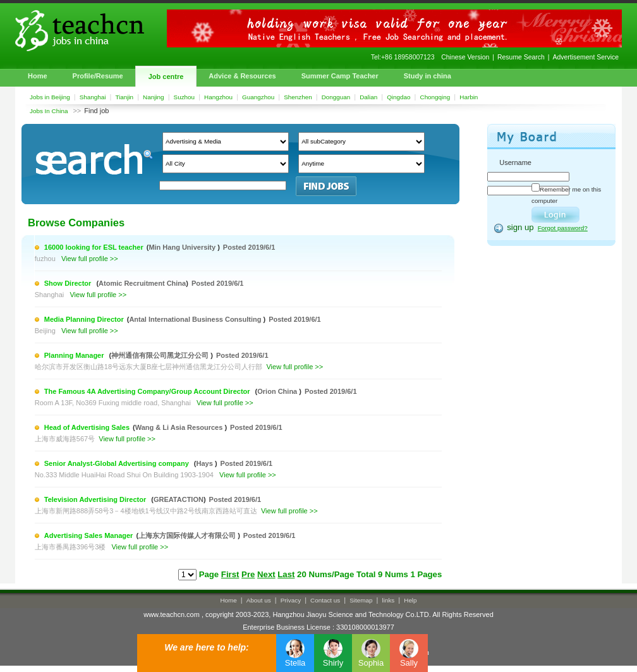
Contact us (325, 600)
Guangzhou (258, 97)
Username (515, 162)
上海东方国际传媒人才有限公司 (188, 535)
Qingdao (398, 97)
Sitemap (361, 600)
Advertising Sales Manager (89, 535)
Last (286, 574)
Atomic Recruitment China (142, 283)
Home (38, 76)
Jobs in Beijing (50, 97)
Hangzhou (218, 97)
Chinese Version (465, 57)
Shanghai (93, 97)
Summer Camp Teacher (340, 76)
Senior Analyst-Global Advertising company (118, 463)
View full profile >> (90, 259)
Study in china (428, 76)
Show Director (69, 283)
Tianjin (124, 97)
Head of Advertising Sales (87, 427)
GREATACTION (179, 499)
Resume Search (521, 57)
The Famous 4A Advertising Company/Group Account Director (148, 391)
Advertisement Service (586, 57)
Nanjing (154, 97)
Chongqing (435, 97)
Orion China (278, 391)
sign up (520, 227)
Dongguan (336, 97)
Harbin (469, 97)
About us (259, 600)
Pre (248, 574)
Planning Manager (75, 355)
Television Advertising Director (96, 499)
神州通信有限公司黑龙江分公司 (161, 355)
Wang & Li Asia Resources (180, 427)
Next (266, 574)
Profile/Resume (98, 76)
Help (410, 600)
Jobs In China (49, 111)
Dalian (368, 97)
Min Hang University (183, 247)
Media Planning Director (84, 319)
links (389, 600)
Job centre (166, 76)
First (230, 574)
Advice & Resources (242, 76)
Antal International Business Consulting (196, 319)
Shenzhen (298, 97)
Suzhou (185, 97)
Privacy (291, 600)
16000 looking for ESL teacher (94, 247)
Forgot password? (563, 228)
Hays (206, 463)
